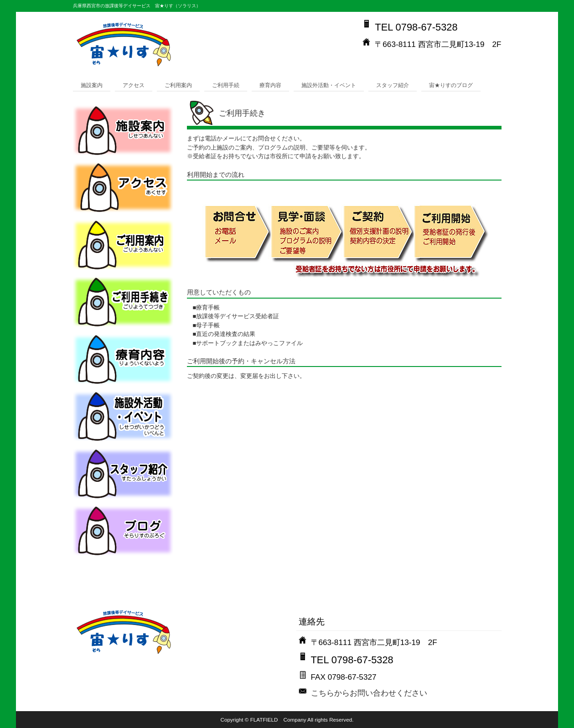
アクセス (134, 85)
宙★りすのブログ (451, 85)
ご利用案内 (178, 85)
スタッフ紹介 (393, 85)
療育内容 (270, 85)
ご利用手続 (226, 85)
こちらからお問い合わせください (369, 693)
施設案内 (92, 85)
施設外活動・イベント (329, 85)
